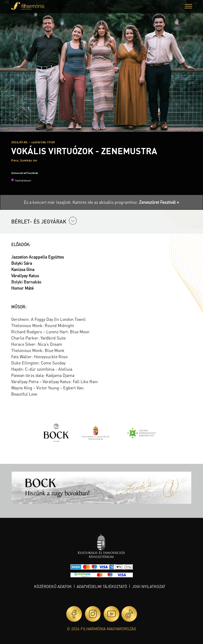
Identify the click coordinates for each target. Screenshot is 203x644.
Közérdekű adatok (53, 586)
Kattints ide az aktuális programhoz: (126, 202)
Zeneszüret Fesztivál (25, 173)
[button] (188, 7)
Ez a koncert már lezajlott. (48, 202)
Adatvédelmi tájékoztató (102, 586)
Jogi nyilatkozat (149, 586)
